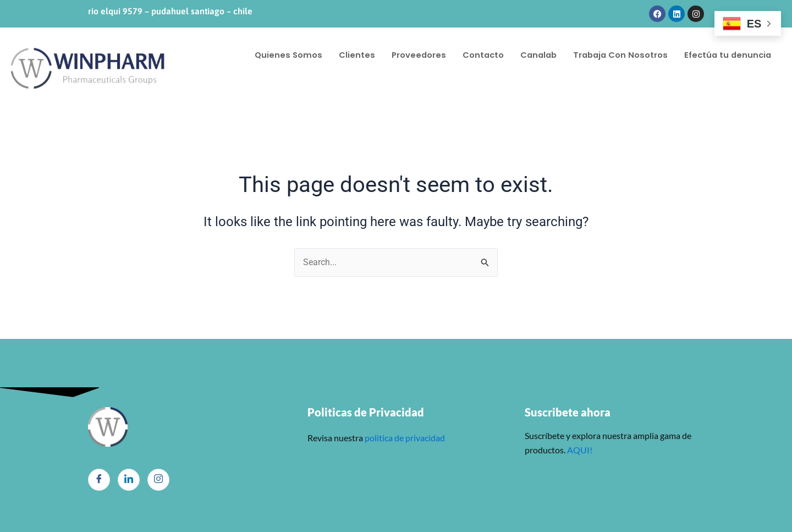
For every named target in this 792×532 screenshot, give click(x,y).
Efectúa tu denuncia (299, 66)
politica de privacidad (404, 438)
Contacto (486, 44)
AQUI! (580, 450)
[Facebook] (99, 480)
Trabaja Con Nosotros (627, 44)
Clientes (358, 44)
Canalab (543, 44)
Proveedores (420, 44)
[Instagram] (158, 480)
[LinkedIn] (129, 480)
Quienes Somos (289, 44)
